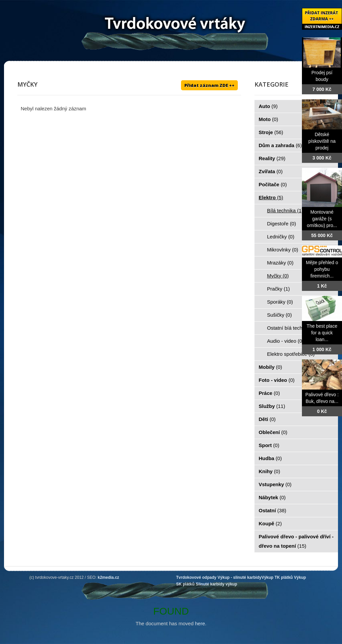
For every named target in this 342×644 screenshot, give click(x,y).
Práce (269, 393)
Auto (268, 106)
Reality (272, 158)
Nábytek (272, 497)
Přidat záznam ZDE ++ (209, 85)
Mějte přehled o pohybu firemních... (322, 269)
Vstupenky (275, 484)
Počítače (273, 184)
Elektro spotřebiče (291, 354)
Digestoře (282, 224)
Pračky (279, 289)
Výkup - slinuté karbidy (239, 577)
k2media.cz (109, 577)
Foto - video (277, 380)
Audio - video (286, 341)
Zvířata (271, 171)
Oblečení (273, 432)
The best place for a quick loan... (322, 333)
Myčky (278, 276)
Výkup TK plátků (277, 577)
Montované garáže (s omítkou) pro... (322, 219)
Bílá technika (285, 210)
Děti (267, 419)
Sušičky (280, 315)
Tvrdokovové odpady (196, 577)
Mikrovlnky (283, 250)
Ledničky (281, 237)
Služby (272, 406)
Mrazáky (280, 263)
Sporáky (280, 302)
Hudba (270, 458)
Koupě (270, 523)
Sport (269, 445)
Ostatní (273, 510)
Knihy (270, 471)
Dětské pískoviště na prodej (322, 141)
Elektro (271, 197)
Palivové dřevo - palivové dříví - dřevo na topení (296, 541)
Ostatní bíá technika (293, 328)
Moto (269, 119)
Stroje (271, 132)
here (200, 623)
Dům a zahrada (280, 145)
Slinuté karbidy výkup (216, 584)
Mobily (271, 367)
